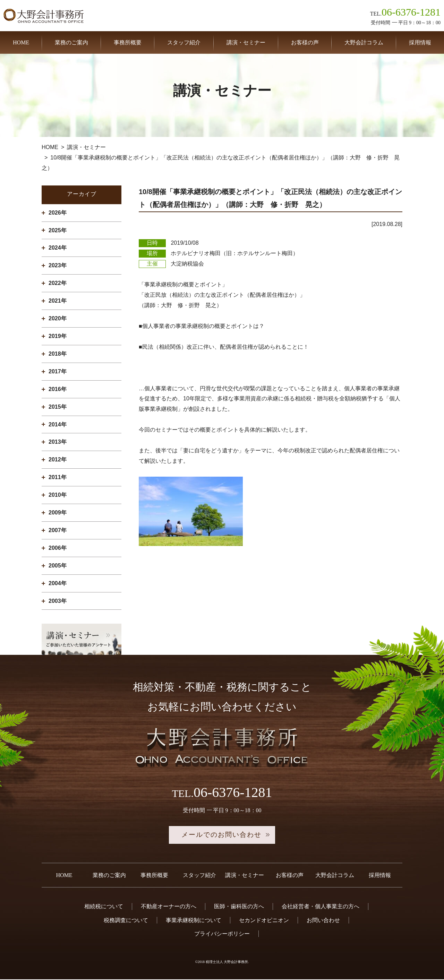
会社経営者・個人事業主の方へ (321, 907)
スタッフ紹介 (184, 42)
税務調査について (126, 921)
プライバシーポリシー (222, 934)
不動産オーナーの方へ (169, 907)
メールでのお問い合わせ (222, 835)
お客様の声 (305, 42)
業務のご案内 (71, 42)
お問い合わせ (323, 921)
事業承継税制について (194, 921)
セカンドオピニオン (264, 921)
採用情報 (420, 42)
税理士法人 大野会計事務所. (227, 962)
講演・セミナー (246, 42)
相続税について (104, 907)
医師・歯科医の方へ (239, 907)
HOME (21, 42)
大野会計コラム (364, 42)
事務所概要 (128, 42)
